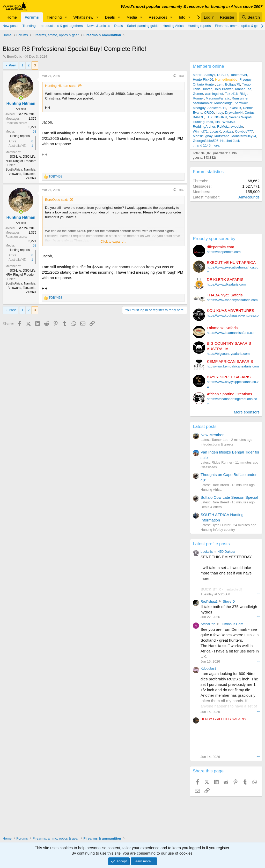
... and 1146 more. (207, 145)
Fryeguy (245, 79)
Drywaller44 (234, 113)
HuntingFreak (203, 122)
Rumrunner (240, 98)
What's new (83, 17)
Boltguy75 (233, 84)
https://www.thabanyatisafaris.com (232, 300)
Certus (249, 113)
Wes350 (228, 122)
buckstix (207, 552)
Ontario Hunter (204, 84)
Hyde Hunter (202, 89)
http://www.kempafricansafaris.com (233, 366)
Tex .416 (231, 94)
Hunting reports (199, 26)
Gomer (198, 94)
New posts (10, 26)
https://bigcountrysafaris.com (228, 354)
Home (12, 17)
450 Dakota (227, 552)
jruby (219, 113)
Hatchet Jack (230, 141)
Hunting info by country (218, 530)
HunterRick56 (203, 79)
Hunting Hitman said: (61, 86)
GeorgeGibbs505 (206, 141)
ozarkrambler (203, 103)
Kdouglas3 (208, 668)
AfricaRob (208, 624)
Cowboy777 (244, 131)
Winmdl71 (200, 131)
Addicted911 (217, 108)
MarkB (198, 75)
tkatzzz (228, 131)
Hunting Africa (173, 26)
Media (132, 17)
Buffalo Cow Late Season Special (229, 497)
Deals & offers (211, 507)
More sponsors (247, 412)
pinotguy (199, 108)
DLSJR (222, 75)
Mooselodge (223, 103)
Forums (32, 17)
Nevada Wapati (240, 117)
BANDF (198, 117)
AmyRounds (249, 197)
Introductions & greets (217, 444)
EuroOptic (14, 56)
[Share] (174, 76)
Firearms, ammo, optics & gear (238, 26)
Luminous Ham (232, 624)
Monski (198, 136)
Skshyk (210, 75)
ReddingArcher (204, 126)
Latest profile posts (211, 544)
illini (218, 122)
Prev (12, 65)
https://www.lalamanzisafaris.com (231, 333)
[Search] (251, 17)
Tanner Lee (243, 89)
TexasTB (235, 108)
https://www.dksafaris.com (226, 284)
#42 (182, 190)
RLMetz (223, 126)
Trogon (247, 84)
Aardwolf (241, 103)
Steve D (229, 601)
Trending (54, 17)
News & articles (99, 26)
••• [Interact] (258, 594)
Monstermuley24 (244, 136)
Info (182, 17)
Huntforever (238, 75)
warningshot (214, 94)
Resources (158, 17)
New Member (212, 435)
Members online (208, 66)
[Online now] (21, 98)
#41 (182, 76)
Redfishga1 (209, 601)
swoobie (237, 126)
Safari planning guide (143, 26)
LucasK (215, 131)
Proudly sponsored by (214, 239)
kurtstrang (222, 136)
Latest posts (205, 427)
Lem (220, 84)
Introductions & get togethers (61, 26)
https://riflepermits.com (224, 252)
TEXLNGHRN (216, 117)
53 (35, 132)
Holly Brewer (223, 89)
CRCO (209, 113)
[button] (66, 17)
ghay (209, 136)
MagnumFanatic (218, 98)
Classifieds (209, 467)
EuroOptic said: (57, 200)
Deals (110, 17)
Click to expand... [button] (113, 241)
